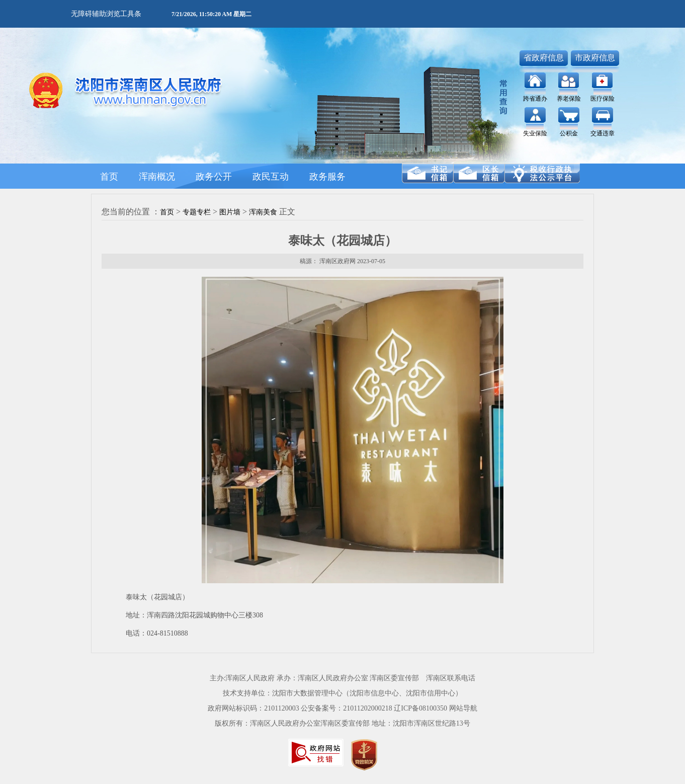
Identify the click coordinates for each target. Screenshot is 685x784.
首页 (167, 212)
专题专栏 (197, 212)
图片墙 (230, 212)
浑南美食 (263, 212)
